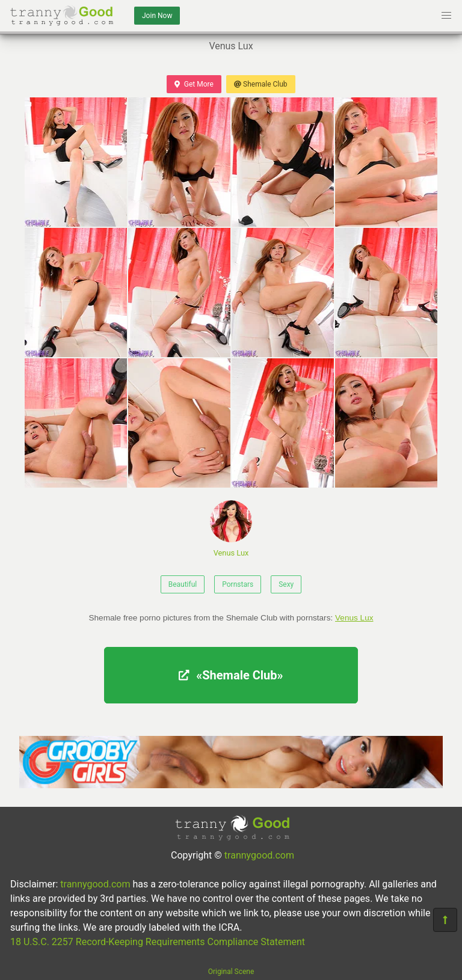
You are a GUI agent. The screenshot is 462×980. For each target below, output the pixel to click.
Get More (194, 84)
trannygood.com (259, 855)
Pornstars (238, 584)
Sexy (286, 584)
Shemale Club (261, 84)
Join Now (157, 16)
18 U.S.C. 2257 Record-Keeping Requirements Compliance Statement (158, 942)
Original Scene (231, 972)
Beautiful (183, 584)
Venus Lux (231, 529)
